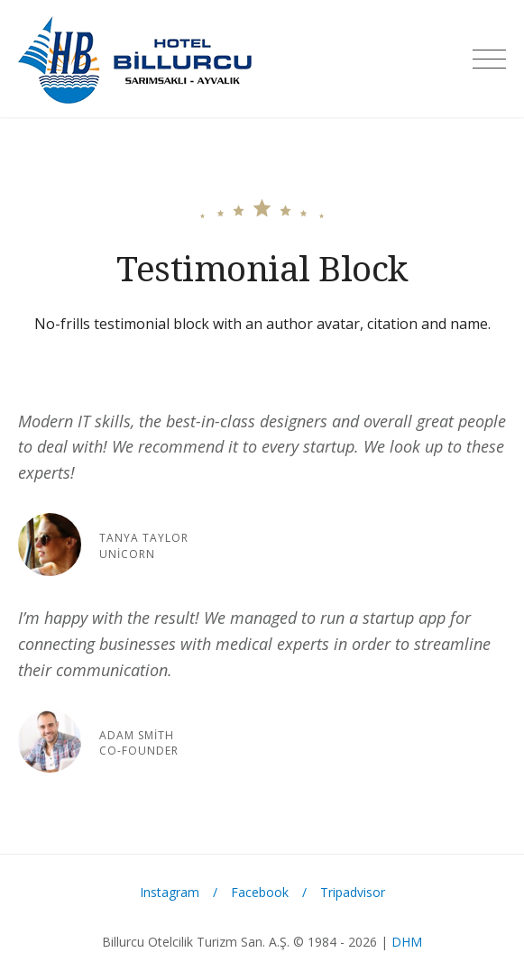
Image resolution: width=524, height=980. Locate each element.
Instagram (170, 892)
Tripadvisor (353, 892)
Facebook (260, 892)
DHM (407, 942)
